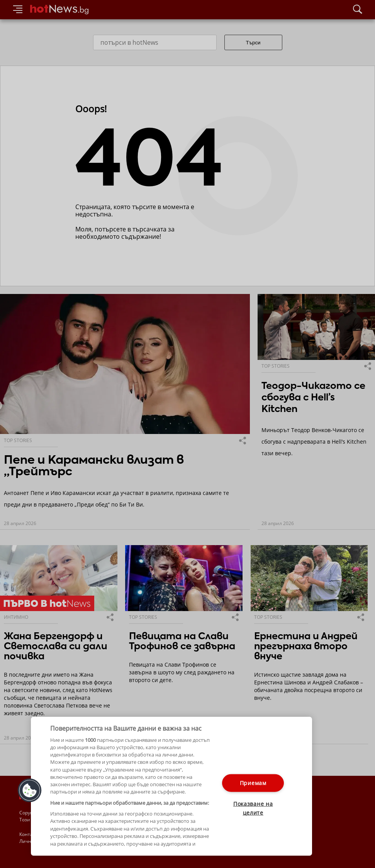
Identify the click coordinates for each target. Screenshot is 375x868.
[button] (30, 790)
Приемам (253, 783)
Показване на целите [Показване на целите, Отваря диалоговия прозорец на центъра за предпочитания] (253, 808)
